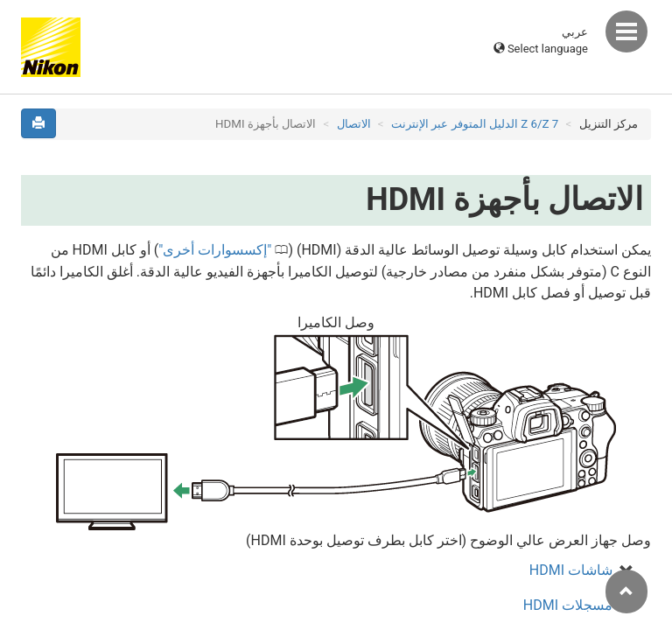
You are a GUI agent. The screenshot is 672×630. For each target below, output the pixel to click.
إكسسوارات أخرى (215, 250)
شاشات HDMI (571, 570)
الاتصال (354, 124)
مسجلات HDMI (568, 605)
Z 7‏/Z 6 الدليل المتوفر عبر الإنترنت (475, 124)
